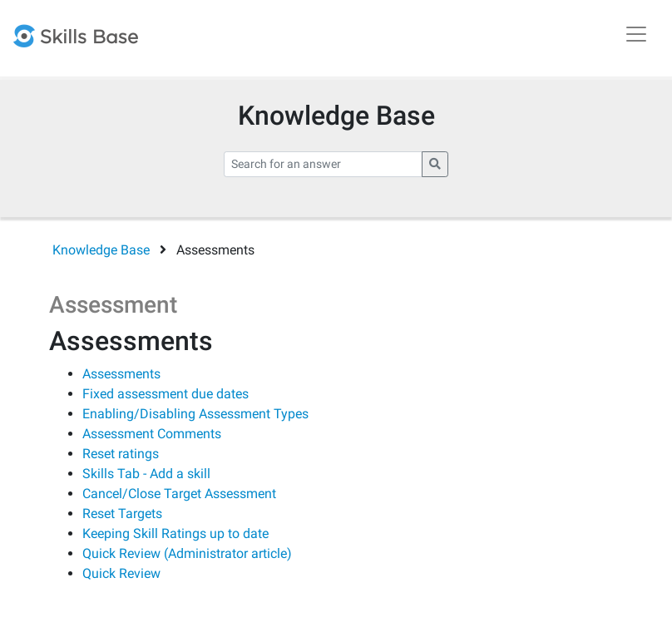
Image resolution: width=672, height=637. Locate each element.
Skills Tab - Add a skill (146, 474)
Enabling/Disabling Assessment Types (195, 414)
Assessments (121, 374)
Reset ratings (121, 454)
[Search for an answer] (323, 164)
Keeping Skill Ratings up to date (175, 533)
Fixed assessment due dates (166, 394)
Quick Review (121, 573)
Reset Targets (122, 514)
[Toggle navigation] (636, 34)
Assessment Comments (152, 434)
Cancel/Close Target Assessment (179, 494)
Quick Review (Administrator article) (187, 553)
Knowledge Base (101, 250)
